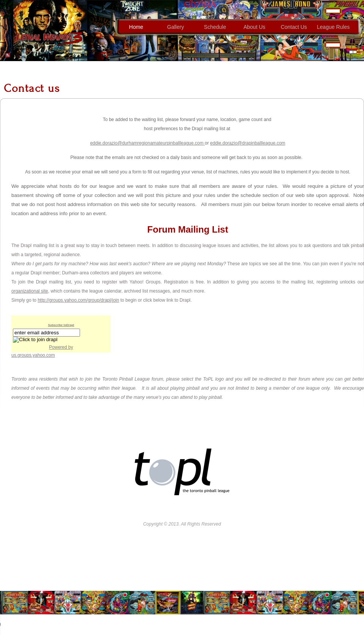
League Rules (333, 27)
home (136, 27)
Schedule (215, 27)
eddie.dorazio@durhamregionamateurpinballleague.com (147, 143)
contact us (294, 27)
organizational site (30, 291)
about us (254, 27)
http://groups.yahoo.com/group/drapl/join (78, 300)
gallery (176, 27)
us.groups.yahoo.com (33, 355)
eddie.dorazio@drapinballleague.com (248, 143)
